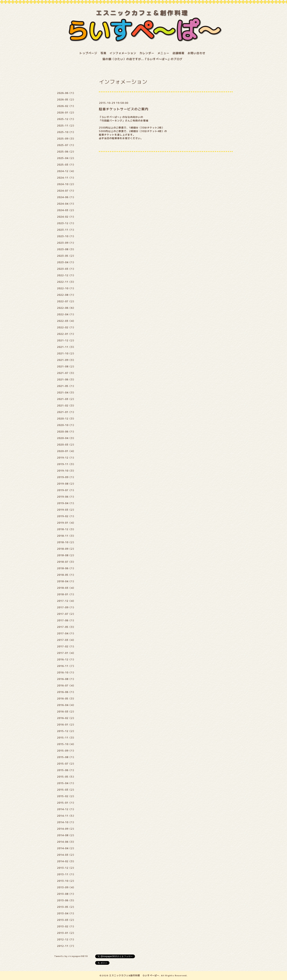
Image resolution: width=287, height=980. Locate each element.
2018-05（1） (66, 575)
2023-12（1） (66, 223)
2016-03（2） (66, 712)
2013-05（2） (66, 907)
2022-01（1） (66, 334)
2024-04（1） (66, 204)
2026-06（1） (66, 93)
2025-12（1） (66, 119)
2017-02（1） (66, 646)
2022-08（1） (66, 295)
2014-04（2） (66, 848)
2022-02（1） (66, 327)
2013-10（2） (66, 881)
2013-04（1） (66, 913)
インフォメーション (123, 53)
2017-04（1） (66, 633)
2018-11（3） (66, 536)
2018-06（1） (66, 568)
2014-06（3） (66, 842)
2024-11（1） (66, 178)
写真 (103, 53)
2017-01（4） (66, 653)
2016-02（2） (66, 718)
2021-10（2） (66, 353)
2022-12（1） (66, 275)
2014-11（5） (66, 816)
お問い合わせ (196, 53)
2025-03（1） (66, 165)
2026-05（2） (66, 100)
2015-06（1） (66, 770)
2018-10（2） (66, 542)
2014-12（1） (66, 809)
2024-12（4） (66, 171)
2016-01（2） (66, 725)
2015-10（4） (66, 744)
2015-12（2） (66, 731)
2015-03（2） (66, 790)
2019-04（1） (66, 503)
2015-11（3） (66, 738)
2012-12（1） (66, 939)
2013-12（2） (66, 868)
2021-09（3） (66, 360)
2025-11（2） (66, 126)
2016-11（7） (66, 666)
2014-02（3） (66, 861)
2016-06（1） (66, 692)
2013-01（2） (66, 933)
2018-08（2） (66, 555)
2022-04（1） (66, 314)
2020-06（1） (66, 432)
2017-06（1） (66, 620)
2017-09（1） (66, 607)
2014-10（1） (66, 822)
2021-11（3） (66, 347)
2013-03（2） (66, 920)
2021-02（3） (66, 406)
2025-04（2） (66, 158)
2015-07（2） (66, 764)
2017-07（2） (66, 614)
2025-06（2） (66, 152)
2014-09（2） (66, 829)
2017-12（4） (66, 601)
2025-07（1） (66, 145)
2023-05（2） (66, 256)
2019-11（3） (66, 464)
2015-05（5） (66, 777)
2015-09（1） (66, 751)
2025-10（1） (66, 132)
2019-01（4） (66, 523)
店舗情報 (178, 53)
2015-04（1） (66, 783)
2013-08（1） (66, 894)
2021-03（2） (66, 399)
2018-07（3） (66, 562)
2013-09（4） (66, 887)
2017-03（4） (66, 640)
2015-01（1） (66, 803)
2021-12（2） (66, 340)
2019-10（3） (66, 471)
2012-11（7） (66, 946)
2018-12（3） (66, 529)
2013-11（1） (66, 874)
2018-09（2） (66, 549)
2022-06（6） (66, 308)
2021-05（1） (66, 386)
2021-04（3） (66, 393)
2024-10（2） (66, 184)
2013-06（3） (66, 900)
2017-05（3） (66, 627)
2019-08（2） (66, 484)
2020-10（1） (66, 425)
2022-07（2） (66, 301)
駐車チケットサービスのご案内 (124, 109)
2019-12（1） (66, 458)
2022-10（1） (66, 288)
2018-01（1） (66, 594)
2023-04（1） (66, 262)
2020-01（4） (66, 451)
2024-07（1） (66, 191)
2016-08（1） (66, 679)
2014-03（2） (66, 855)
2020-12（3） (66, 419)
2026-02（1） (66, 106)
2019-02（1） (66, 516)
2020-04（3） (66, 438)
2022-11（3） (66, 282)
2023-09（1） (66, 243)
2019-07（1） (66, 490)
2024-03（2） (66, 210)
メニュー (163, 53)
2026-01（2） (66, 113)
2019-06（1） (66, 497)
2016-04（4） (66, 705)
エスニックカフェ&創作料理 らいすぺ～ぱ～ (134, 975)
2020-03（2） (66, 445)
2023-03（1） (66, 269)
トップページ (88, 53)
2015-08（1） (66, 757)
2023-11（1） (66, 230)
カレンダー (147, 53)
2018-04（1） (66, 581)
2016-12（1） (66, 659)
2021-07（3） (66, 373)
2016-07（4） (66, 686)
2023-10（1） (66, 236)
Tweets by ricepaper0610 (71, 956)
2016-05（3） (66, 699)
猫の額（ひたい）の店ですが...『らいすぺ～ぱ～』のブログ (142, 59)
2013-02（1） (66, 926)
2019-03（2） (66, 510)
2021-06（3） (66, 379)
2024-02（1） (66, 217)
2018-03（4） (66, 588)
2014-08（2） (66, 835)
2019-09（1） (66, 477)
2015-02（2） (66, 796)
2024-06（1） (66, 197)
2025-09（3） (66, 139)
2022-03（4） (66, 321)
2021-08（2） (66, 366)
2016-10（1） (66, 672)
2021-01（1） (66, 412)
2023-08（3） (66, 249)
